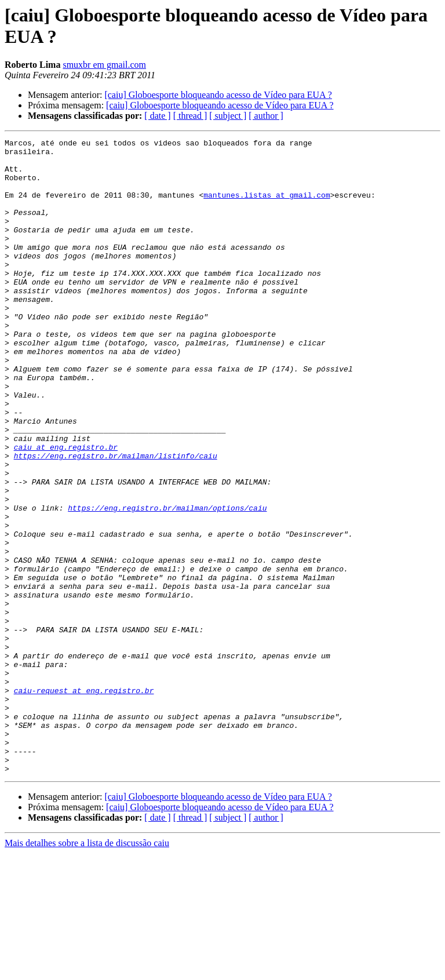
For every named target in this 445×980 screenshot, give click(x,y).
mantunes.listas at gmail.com (267, 207)
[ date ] (157, 116)
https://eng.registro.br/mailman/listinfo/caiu (116, 520)
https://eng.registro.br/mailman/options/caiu (167, 582)
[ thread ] (190, 116)
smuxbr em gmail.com (104, 65)
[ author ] (266, 116)
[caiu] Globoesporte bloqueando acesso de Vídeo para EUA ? (218, 95)
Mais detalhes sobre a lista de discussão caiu (87, 970)
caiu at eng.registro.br (66, 509)
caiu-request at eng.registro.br (84, 802)
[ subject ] (228, 116)
